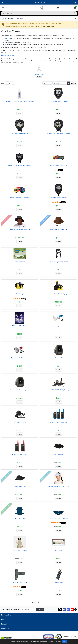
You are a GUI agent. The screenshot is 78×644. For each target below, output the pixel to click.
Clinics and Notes (39, 75)
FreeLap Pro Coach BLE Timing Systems (58, 294)
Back (4, 19)
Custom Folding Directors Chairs (58, 262)
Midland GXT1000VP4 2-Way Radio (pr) (58, 390)
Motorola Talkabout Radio (20, 454)
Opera (48, 26)
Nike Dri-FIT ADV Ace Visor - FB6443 (58, 486)
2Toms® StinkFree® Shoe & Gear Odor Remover (20, 101)
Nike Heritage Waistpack (20, 550)
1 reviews (60, 170)
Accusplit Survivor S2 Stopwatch (20, 198)
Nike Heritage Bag (20, 518)
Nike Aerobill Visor (58, 454)
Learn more (58, 642)
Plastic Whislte (58, 582)
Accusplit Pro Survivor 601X (58, 166)
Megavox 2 (58, 358)
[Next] (75, 2)
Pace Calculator (58, 550)
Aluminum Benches (20, 262)
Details (20, 113)
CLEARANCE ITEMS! (39, 2)
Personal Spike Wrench (20, 582)
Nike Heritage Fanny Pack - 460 (58, 518)
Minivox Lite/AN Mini (20, 422)
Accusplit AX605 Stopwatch (20, 134)
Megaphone (58, 326)
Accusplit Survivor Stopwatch (58, 198)
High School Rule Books (20, 326)
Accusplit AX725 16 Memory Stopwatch (58, 134)
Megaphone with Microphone (20, 358)
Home (10, 19)
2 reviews (23, 298)
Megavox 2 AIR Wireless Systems (20, 390)
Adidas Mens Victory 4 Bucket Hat (20, 230)
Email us (7, 38)
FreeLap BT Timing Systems (20, 294)
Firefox (37, 26)
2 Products (39, 77)
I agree (64, 642)
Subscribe (40, 609)
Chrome (42, 26)
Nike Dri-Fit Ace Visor (20, 486)
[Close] (77, 23)
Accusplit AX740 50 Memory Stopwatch (20, 166)
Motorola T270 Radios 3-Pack (58, 422)
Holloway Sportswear (8, 56)
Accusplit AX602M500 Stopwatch (58, 101)
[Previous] (3, 2)
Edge (52, 26)
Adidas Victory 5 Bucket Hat (58, 230)
